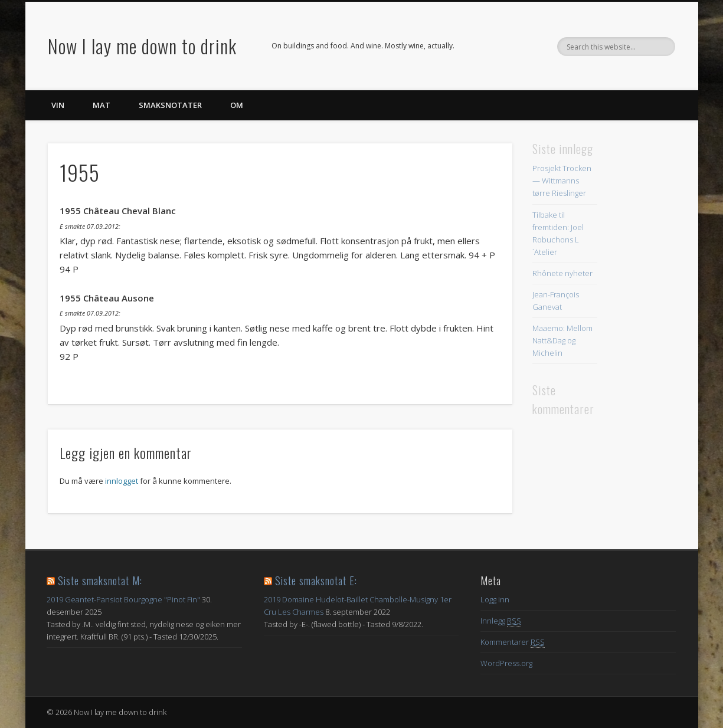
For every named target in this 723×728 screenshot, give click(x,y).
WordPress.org (506, 663)
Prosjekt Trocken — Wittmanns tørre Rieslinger (562, 181)
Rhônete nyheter (562, 273)
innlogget (122, 481)
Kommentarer (513, 642)
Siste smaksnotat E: (316, 581)
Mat (102, 105)
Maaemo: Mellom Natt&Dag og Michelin (562, 340)
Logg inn (495, 599)
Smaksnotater (170, 105)
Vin (58, 105)
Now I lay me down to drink (142, 46)
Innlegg (501, 621)
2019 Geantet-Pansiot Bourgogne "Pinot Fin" (123, 599)
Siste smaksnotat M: (100, 581)
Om (237, 105)
